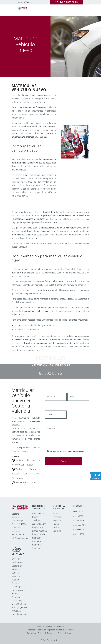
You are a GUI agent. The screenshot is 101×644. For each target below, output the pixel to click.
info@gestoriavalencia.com (24, 538)
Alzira (21, 590)
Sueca (14, 607)
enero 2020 (78, 512)
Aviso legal (31, 633)
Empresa (57, 517)
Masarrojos (17, 587)
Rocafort (16, 583)
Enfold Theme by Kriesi (51, 640)
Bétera (15, 594)
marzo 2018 (78, 516)
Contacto (57, 531)
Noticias (57, 527)
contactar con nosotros (49, 340)
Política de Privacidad (47, 633)
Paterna (15, 580)
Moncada (16, 576)
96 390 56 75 (18, 535)
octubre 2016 (79, 534)
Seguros (36, 548)
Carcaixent (17, 601)
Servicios (57, 520)
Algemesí (23, 607)
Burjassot (16, 597)
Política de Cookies (66, 633)
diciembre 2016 (80, 525)
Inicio (55, 514)
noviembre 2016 (80, 530)
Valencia (16, 569)
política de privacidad (75, 451)
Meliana (15, 604)
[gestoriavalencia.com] (23, 10)
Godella (15, 573)
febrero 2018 (79, 521)
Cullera (23, 604)
